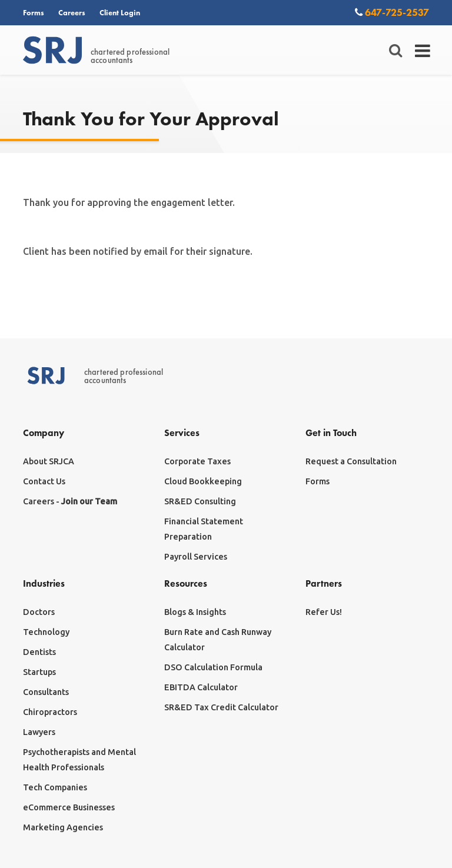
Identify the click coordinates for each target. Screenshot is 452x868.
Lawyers (39, 732)
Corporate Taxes (197, 461)
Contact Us (44, 481)
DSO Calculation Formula (213, 667)
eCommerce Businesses (69, 807)
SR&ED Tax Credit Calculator (221, 707)
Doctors (39, 612)
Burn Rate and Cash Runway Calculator (218, 640)
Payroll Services (196, 557)
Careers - (70, 501)
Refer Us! (324, 612)
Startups (39, 672)
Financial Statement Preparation (204, 529)
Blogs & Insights (195, 612)
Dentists (39, 652)
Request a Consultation (351, 461)
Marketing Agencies (63, 827)
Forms (34, 12)
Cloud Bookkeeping (203, 481)
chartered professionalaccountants (96, 51)
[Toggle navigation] (423, 51)
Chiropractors (50, 712)
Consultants (46, 692)
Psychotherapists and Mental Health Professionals (79, 760)
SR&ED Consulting (200, 501)
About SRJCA (49, 461)
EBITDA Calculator (201, 687)
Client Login (120, 12)
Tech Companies (55, 787)
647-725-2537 (392, 12)
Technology (46, 632)
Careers (72, 12)
